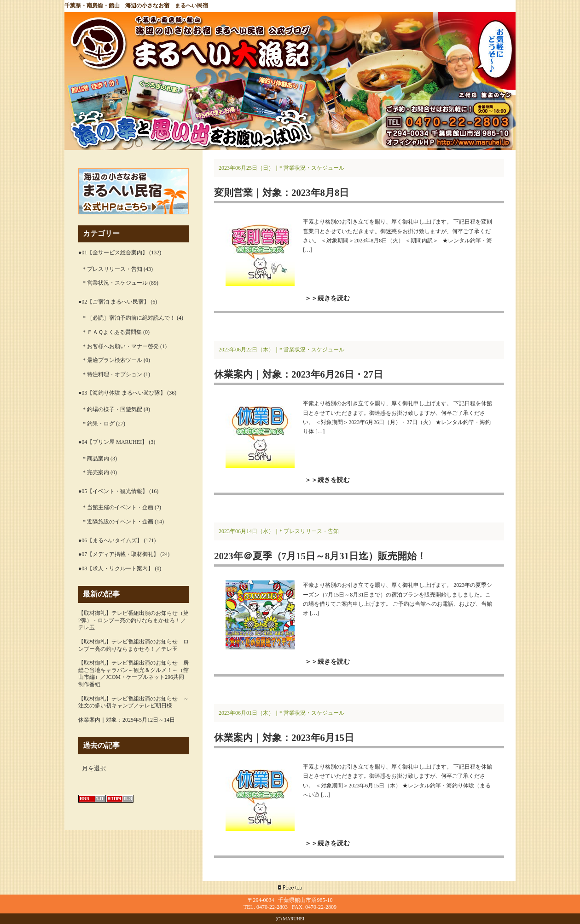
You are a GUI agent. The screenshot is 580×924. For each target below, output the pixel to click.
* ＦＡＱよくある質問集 (112, 332)
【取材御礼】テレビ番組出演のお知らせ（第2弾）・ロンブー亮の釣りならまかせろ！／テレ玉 (133, 620)
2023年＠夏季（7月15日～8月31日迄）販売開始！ (320, 556)
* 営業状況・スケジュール (115, 283)
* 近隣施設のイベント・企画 (118, 522)
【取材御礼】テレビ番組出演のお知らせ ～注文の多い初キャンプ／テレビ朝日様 (133, 702)
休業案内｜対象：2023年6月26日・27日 (299, 374)
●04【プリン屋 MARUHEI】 (113, 442)
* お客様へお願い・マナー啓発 (121, 346)
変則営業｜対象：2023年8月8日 (281, 192)
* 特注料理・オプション (113, 374)
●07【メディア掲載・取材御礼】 (119, 554)
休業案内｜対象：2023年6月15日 (284, 737)
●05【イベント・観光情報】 (113, 491)
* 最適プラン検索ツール (113, 360)
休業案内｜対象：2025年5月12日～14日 (127, 720)
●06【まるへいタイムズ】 (110, 540)
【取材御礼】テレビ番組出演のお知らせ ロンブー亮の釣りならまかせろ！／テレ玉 (133, 645)
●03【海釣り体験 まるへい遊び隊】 (122, 393)
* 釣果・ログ (99, 424)
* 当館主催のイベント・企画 (118, 507)
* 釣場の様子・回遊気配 (113, 409)
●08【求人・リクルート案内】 (116, 568)
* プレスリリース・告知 (113, 269)
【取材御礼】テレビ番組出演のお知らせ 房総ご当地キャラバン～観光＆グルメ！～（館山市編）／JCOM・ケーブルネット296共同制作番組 (133, 674)
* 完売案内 (96, 472)
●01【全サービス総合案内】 (113, 253)
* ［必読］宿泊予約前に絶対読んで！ (129, 318)
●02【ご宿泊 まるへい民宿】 (114, 302)
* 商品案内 (96, 459)
